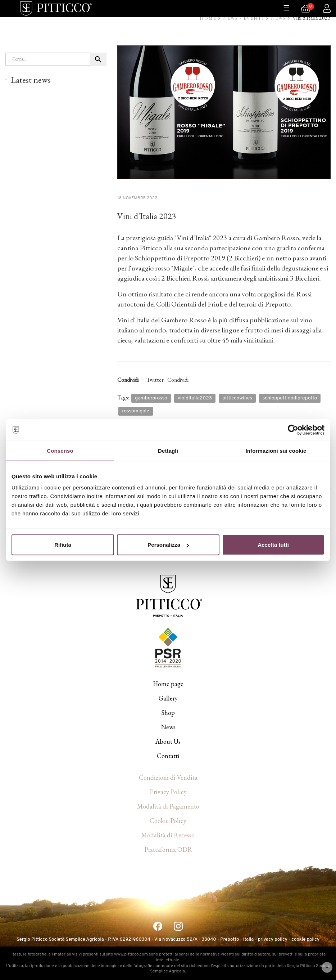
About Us (168, 741)
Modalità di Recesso (168, 835)
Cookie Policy (168, 821)
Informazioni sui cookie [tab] (276, 450)
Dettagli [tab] (168, 450)
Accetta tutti (273, 545)
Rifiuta (63, 545)
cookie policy (305, 940)
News (168, 727)
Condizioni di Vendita (168, 777)
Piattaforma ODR (168, 849)
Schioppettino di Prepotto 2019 (180, 258)
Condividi (178, 380)
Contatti (168, 756)
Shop (168, 713)
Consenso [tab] (60, 450)
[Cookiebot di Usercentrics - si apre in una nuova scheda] (293, 430)
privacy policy (273, 940)
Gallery (168, 698)
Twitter (155, 380)
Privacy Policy (168, 792)
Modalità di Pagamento (168, 806)
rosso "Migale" (175, 268)
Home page (168, 684)
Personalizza (168, 545)
